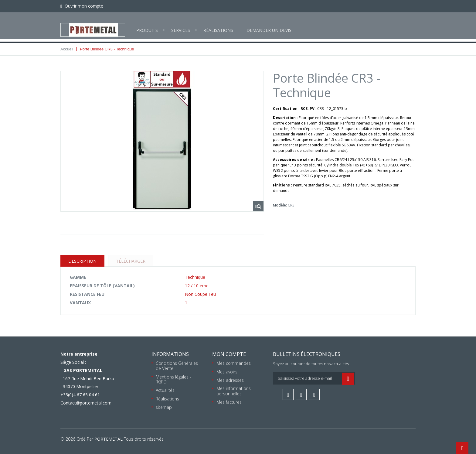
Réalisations (218, 26)
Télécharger (131, 261)
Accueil (67, 49)
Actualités (165, 390)
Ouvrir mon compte (83, 6)
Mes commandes (234, 363)
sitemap (164, 407)
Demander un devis (269, 26)
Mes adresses (230, 380)
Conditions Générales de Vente (177, 366)
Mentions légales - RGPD (173, 379)
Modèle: (280, 205)
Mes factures (229, 402)
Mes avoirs (227, 372)
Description (82, 261)
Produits (147, 26)
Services (181, 26)
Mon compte (229, 354)
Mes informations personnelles (234, 391)
